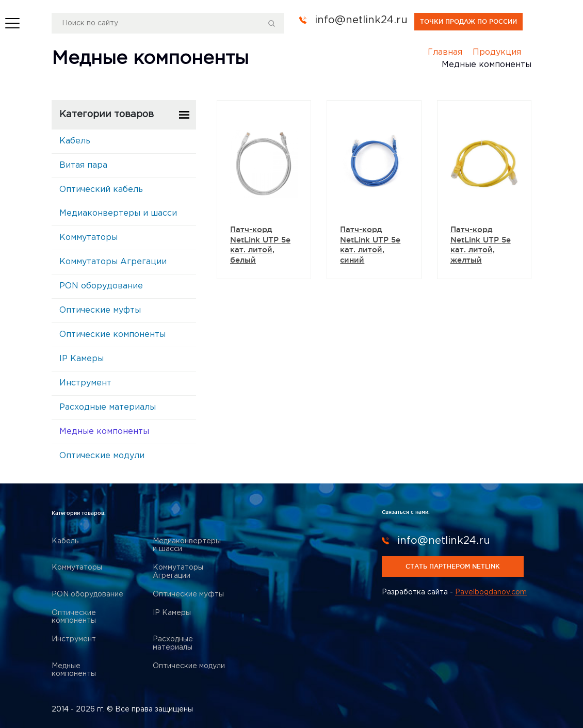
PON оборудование (101, 286)
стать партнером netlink (453, 566)
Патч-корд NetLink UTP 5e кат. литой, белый (260, 245)
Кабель (75, 141)
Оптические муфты (100, 310)
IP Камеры (82, 359)
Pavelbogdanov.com (491, 592)
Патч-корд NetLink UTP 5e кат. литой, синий (370, 245)
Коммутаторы (88, 238)
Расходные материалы (108, 407)
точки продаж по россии (468, 21)
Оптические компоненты (112, 335)
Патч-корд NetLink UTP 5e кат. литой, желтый (481, 245)
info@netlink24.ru (361, 20)
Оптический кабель (101, 190)
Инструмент (85, 383)
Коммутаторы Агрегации (113, 262)
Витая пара (83, 165)
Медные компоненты (104, 432)
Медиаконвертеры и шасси (118, 213)
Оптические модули (102, 456)
